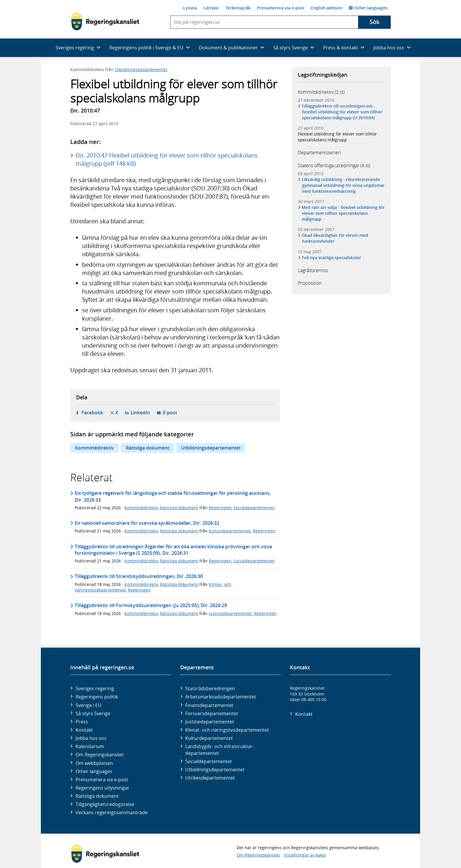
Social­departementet (209, 761)
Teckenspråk (238, 8)
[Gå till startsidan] (105, 21)
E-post (170, 413)
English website (327, 8)
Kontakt (84, 730)
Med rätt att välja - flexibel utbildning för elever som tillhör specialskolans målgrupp (343, 213)
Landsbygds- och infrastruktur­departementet (219, 750)
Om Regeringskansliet (100, 755)
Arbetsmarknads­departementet (221, 697)
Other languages (368, 8)
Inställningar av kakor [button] (305, 855)
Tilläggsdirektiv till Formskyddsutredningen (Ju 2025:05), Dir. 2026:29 (151, 605)
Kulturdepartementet (230, 531)
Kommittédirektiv (95, 448)
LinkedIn (140, 413)
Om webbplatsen (94, 763)
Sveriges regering (95, 688)
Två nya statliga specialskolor (331, 258)
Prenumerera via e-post (281, 8)
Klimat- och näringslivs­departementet (227, 730)
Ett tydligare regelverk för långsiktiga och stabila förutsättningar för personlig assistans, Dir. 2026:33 (173, 496)
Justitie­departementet (210, 722)
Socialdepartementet (254, 508)
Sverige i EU (88, 705)
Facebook (92, 413)
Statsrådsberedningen (210, 688)
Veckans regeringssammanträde (112, 812)
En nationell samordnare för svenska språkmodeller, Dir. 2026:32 (147, 523)
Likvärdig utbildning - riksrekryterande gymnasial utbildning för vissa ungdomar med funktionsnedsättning (343, 185)
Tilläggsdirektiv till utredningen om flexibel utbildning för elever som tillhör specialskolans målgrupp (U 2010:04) (342, 112)
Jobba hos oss (91, 738)
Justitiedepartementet (230, 613)
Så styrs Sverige (93, 713)
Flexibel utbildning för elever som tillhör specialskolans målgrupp (337, 137)
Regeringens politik (97, 697)
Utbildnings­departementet (215, 770)
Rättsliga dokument (148, 448)
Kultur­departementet (209, 738)
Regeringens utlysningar (102, 788)
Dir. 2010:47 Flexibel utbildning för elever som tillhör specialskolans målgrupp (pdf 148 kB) (167, 159)
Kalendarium (90, 746)
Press (82, 722)
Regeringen (220, 508)
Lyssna (190, 8)
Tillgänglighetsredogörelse (105, 804)
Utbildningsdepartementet (141, 69)
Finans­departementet (209, 705)
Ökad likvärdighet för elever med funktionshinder (335, 238)
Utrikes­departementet (210, 778)
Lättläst (211, 8)
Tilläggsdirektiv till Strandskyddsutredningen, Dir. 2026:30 (139, 576)
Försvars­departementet (212, 713)
